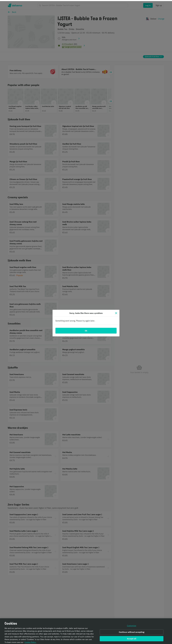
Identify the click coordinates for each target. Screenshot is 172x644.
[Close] (116, 312)
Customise (132, 625)
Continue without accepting (132, 631)
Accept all (132, 638)
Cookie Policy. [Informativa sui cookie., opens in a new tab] (30, 641)
